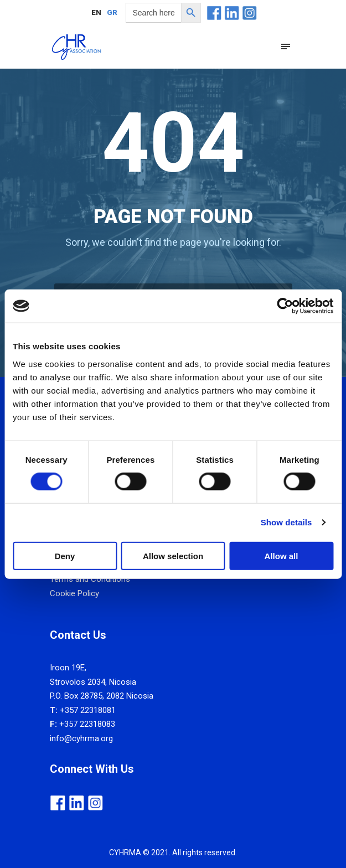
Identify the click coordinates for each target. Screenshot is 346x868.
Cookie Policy (74, 593)
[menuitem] (96, 12)
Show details (286, 522)
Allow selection (173, 556)
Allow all (282, 556)
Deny (65, 556)
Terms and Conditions (90, 579)
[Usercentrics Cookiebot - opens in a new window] (285, 306)
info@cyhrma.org (81, 738)
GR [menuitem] (112, 13)
